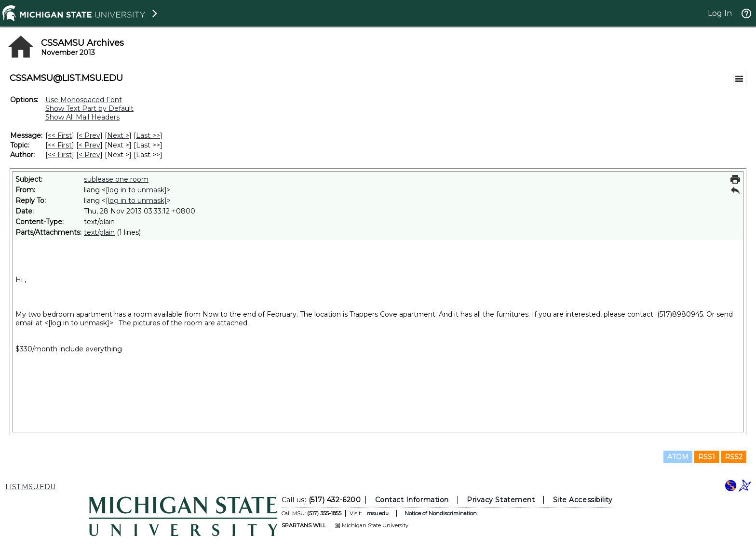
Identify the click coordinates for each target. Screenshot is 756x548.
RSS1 (707, 457)
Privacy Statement (501, 500)
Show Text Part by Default (89, 108)
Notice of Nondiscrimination (441, 513)
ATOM (678, 457)
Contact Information (412, 500)
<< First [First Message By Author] (60, 155)
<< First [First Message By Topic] (60, 145)
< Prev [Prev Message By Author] (89, 155)
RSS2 (734, 457)
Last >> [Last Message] (148, 135)
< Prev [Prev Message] (89, 135)
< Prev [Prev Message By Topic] (89, 145)
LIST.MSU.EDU (30, 487)
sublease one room (116, 179)
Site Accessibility (583, 500)
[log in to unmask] (136, 190)
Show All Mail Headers (82, 117)
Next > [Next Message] (118, 135)
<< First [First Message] (60, 135)
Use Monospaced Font (84, 100)
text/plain (99, 232)
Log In (720, 13)
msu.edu (378, 513)
